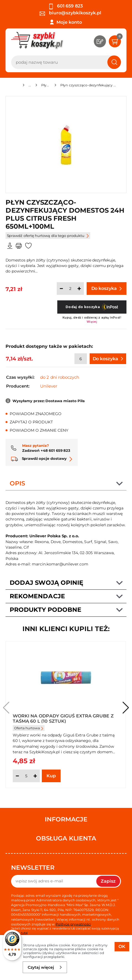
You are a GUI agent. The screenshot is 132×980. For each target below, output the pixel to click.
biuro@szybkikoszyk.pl (70, 13)
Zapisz (108, 881)
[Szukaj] (114, 62)
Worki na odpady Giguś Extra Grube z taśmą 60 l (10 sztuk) (63, 718)
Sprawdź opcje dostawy (42, 458)
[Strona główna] (16, 86)
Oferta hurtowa (29, 728)
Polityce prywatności (73, 924)
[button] (126, 708)
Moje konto (69, 22)
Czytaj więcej (45, 967)
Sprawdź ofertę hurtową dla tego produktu (48, 236)
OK (122, 946)
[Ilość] (70, 289)
